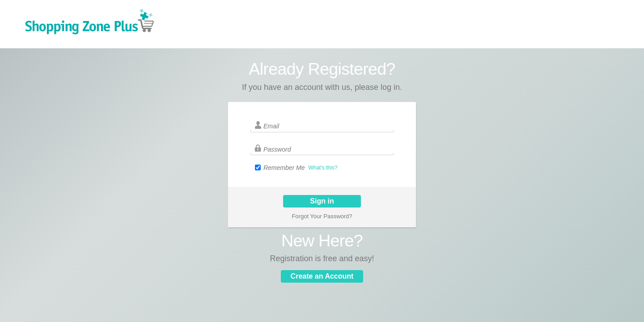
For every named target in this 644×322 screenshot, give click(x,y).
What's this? (323, 168)
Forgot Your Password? (322, 216)
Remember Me (284, 168)
